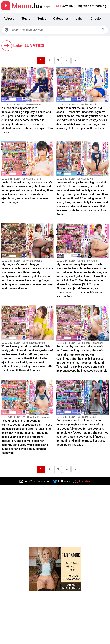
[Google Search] (104, 30)
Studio (26, 18)
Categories (61, 18)
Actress (9, 18)
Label (80, 18)
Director (96, 18)
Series (42, 18)
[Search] (55, 30)
